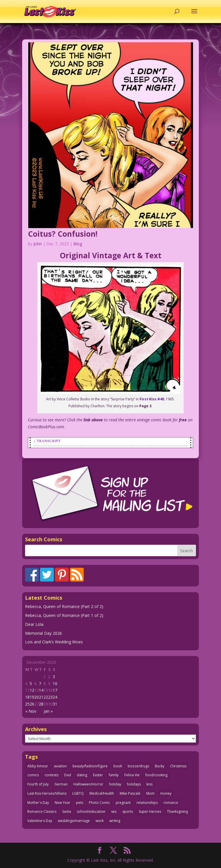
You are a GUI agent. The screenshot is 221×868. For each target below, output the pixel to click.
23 (50, 697)
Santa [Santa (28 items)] (67, 811)
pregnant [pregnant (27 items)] (123, 803)
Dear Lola (34, 624)
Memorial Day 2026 (43, 633)
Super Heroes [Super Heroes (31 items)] (150, 811)
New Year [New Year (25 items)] (62, 803)
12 (32, 690)
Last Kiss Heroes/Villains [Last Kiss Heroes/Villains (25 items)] (47, 793)
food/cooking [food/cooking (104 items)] (156, 775)
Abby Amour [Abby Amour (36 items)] (38, 766)
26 (32, 704)
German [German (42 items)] (61, 784)
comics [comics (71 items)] (33, 775)
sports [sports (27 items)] (128, 811)
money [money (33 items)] (166, 793)
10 (55, 683)
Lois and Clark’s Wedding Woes (54, 642)
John (38, 244)
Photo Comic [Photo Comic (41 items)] (99, 803)
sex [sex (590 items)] (114, 811)
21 (41, 697)
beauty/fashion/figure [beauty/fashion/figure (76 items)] (90, 766)
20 (37, 697)
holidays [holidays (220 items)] (134, 784)
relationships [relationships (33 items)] (147, 803)
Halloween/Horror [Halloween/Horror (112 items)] (88, 784)
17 (55, 690)
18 (27, 697)
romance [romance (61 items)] (171, 803)
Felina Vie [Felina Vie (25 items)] (132, 775)
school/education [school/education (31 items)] (91, 811)
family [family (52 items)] (114, 775)
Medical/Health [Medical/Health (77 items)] (102, 793)
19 (32, 697)
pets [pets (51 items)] (80, 803)
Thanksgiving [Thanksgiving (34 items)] (177, 811)
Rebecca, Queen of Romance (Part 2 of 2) (64, 606)
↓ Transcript (47, 441)
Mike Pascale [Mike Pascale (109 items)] (130, 793)
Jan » (48, 711)
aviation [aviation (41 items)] (60, 766)
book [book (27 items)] (118, 766)
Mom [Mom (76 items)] (150, 793)
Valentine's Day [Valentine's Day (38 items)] (40, 821)
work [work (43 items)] (100, 821)
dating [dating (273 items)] (82, 775)
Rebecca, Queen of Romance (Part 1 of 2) (64, 615)
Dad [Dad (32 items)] (68, 775)
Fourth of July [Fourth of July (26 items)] (38, 784)
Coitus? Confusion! (63, 234)
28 (41, 704)
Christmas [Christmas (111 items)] (178, 766)
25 (27, 704)
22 (46, 697)
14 (41, 690)
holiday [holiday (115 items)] (115, 784)
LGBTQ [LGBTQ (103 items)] (78, 793)
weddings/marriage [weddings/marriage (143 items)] (74, 821)
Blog (78, 244)
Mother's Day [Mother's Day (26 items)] (38, 803)
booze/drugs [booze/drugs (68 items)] (138, 766)
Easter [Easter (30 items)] (98, 775)
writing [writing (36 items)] (115, 821)
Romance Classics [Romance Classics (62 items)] (42, 811)
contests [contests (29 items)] (52, 775)
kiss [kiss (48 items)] (149, 784)
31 (55, 704)
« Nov (31, 711)
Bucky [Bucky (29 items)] (160, 766)
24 (55, 697)
